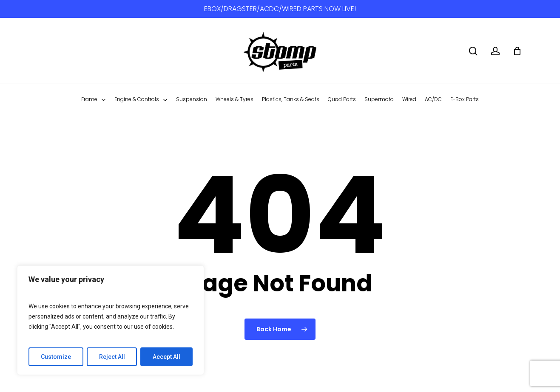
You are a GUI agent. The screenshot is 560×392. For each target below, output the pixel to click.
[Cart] (517, 51)
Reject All (112, 357)
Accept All (166, 357)
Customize (56, 357)
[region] (111, 320)
